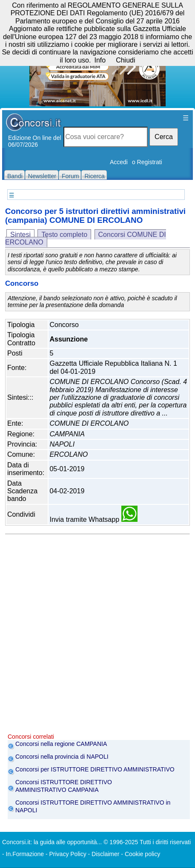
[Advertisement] (97, 636)
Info (100, 60)
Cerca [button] (164, 137)
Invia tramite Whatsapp (93, 519)
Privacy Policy (68, 854)
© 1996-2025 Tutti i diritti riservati (147, 842)
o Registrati (147, 162)
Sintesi (20, 235)
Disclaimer (105, 854)
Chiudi (125, 60)
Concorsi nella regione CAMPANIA (61, 744)
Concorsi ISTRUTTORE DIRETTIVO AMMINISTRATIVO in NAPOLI (93, 806)
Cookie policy (142, 854)
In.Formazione (25, 854)
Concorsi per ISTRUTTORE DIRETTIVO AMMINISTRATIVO (95, 769)
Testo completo (64, 235)
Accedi (119, 162)
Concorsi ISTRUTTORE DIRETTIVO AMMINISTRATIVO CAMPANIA (64, 786)
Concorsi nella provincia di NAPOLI (62, 757)
